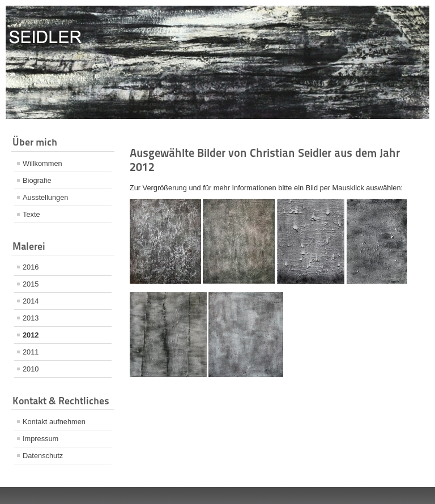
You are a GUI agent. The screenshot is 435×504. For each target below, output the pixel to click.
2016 (31, 267)
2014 (31, 301)
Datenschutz (43, 456)
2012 (31, 335)
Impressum (40, 439)
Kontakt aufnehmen (54, 422)
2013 (31, 318)
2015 (31, 284)
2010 (31, 369)
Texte (31, 214)
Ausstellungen (45, 197)
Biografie (37, 180)
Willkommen (42, 163)
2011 (31, 352)
